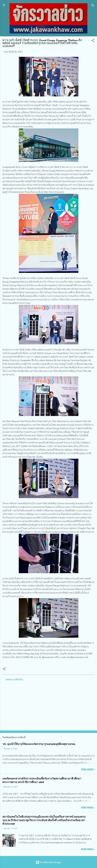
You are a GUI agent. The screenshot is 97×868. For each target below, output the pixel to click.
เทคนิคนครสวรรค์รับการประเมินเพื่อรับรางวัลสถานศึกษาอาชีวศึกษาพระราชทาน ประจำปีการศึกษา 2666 (42, 780)
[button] (93, 41)
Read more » (88, 770)
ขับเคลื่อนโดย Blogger (49, 862)
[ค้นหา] (93, 6)
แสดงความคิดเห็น (14, 680)
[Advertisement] (48, 705)
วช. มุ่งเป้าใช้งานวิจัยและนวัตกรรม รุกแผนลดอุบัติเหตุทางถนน (39, 744)
